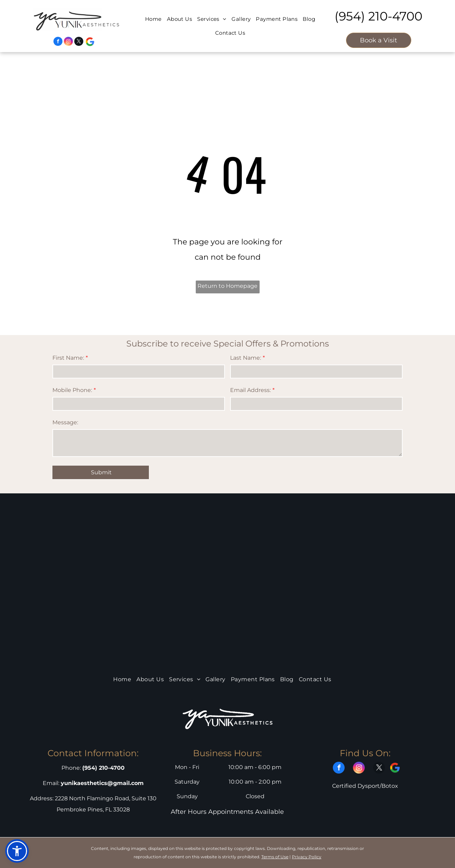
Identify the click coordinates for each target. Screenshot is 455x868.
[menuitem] (151, 19)
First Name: (68, 358)
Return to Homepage (227, 286)
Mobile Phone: (72, 390)
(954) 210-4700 (378, 16)
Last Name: (246, 358)
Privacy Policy (307, 857)
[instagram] (68, 42)
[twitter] (79, 42)
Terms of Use (275, 857)
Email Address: (250, 390)
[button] (17, 851)
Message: (65, 422)
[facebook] (58, 42)
